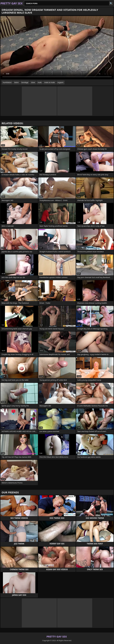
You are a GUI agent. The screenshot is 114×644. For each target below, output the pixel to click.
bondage (25, 82)
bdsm (16, 82)
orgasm (60, 82)
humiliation (7, 82)
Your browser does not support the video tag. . (57, 48)
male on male (49, 82)
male (40, 82)
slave (33, 82)
